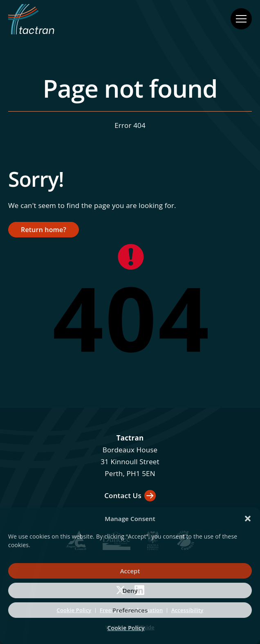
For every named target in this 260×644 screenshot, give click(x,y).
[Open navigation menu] (241, 19)
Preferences (130, 610)
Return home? (44, 230)
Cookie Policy (126, 628)
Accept (130, 571)
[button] (248, 519)
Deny (130, 590)
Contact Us (123, 495)
